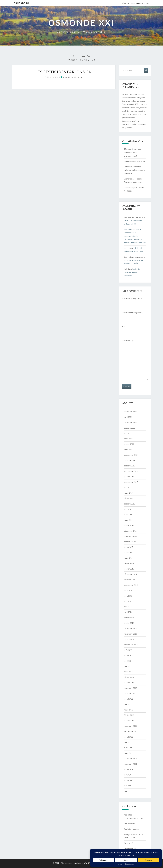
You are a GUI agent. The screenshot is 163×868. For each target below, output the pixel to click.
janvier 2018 (129, 477)
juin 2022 (128, 433)
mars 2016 (128, 520)
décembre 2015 (130, 531)
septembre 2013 (131, 645)
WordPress (89, 863)
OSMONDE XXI (21, 3)
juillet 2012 (129, 699)
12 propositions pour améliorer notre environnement (133, 152)
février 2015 (129, 563)
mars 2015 (128, 558)
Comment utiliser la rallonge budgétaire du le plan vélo (135, 170)
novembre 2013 (130, 634)
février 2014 (129, 618)
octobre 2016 (129, 504)
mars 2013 (128, 672)
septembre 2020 (131, 455)
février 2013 (129, 677)
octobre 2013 (129, 639)
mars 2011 (128, 753)
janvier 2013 (129, 683)
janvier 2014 (129, 623)
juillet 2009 (129, 780)
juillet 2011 (129, 737)
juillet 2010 (129, 769)
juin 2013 (128, 661)
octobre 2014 (129, 580)
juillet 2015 (129, 547)
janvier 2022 (129, 444)
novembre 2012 (130, 688)
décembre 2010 (130, 758)
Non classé (129, 843)
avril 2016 (128, 515)
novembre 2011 (130, 726)
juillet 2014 (129, 596)
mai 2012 (128, 704)
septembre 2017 (131, 482)
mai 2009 (128, 791)
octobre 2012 (129, 693)
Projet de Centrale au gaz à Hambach (132, 272)
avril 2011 (128, 748)
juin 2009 (128, 786)
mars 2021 (128, 450)
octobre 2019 (129, 460)
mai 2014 (128, 607)
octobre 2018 (129, 466)
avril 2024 (128, 417)
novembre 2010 (130, 764)
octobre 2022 (129, 428)
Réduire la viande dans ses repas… (136, 3)
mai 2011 (128, 742)
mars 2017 (128, 493)
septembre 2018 (131, 471)
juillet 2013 (129, 656)
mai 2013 (128, 666)
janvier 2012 (129, 721)
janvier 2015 (129, 569)
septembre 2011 (131, 731)
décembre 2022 (130, 422)
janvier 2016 (129, 525)
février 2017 (129, 498)
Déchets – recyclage (132, 829)
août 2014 (128, 590)
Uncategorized (130, 849)
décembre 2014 (130, 574)
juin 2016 (128, 509)
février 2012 (129, 715)
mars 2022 (128, 439)
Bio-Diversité (129, 824)
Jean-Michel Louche (73, 77)
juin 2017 (128, 487)
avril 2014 (128, 612)
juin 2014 (128, 601)
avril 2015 (128, 552)
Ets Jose (128, 229)
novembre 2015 (130, 536)
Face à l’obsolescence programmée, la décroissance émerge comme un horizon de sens (135, 236)
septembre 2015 (131, 542)
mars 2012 (128, 710)
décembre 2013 (130, 628)
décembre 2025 (130, 411)
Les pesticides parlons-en (64, 72)
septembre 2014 (131, 585)
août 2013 (128, 650)
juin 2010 (128, 775)
